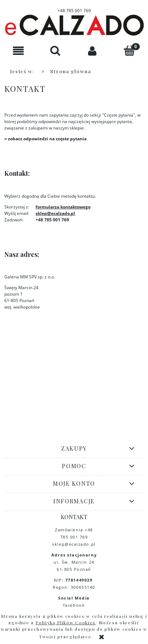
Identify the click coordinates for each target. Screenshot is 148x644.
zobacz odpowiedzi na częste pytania (47, 139)
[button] (18, 51)
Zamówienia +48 (74, 530)
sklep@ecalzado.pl (55, 213)
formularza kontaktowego (63, 207)
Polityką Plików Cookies (66, 622)
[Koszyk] (129, 50)
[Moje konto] (92, 51)
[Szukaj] (55, 50)
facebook (74, 605)
